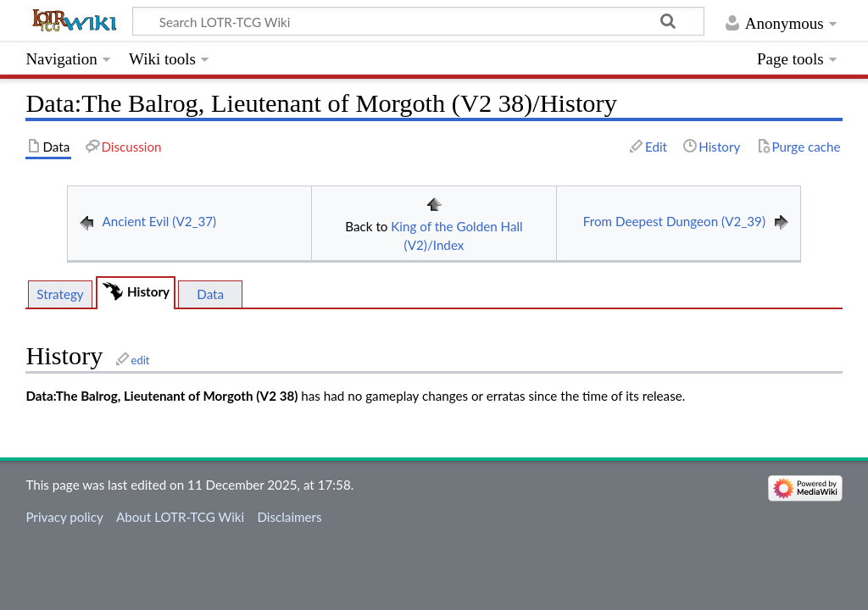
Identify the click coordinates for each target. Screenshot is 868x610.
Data (210, 294)
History (148, 291)
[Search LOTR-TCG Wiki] (404, 21)
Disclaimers (289, 517)
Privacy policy (64, 517)
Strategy (60, 294)
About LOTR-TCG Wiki (180, 517)
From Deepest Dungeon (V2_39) (674, 221)
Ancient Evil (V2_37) (160, 221)
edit (141, 360)
